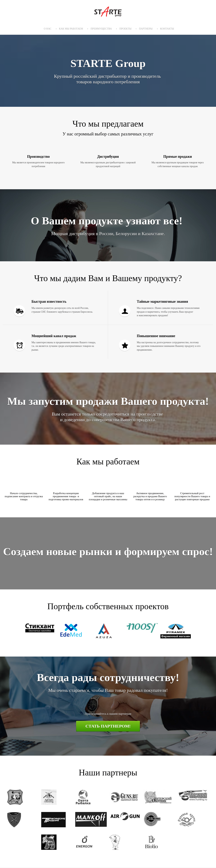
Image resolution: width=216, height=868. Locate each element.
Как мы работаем (71, 29)
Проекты (125, 29)
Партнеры (146, 29)
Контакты (167, 29)
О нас (48, 29)
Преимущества (101, 29)
